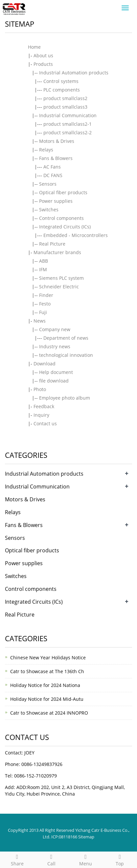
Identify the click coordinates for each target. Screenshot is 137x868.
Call (51, 859)
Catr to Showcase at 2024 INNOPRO (49, 713)
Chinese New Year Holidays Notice (48, 658)
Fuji (43, 312)
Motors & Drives (57, 141)
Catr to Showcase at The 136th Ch (47, 671)
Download (45, 364)
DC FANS (53, 175)
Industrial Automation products (74, 73)
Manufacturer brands (57, 252)
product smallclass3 (65, 107)
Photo (40, 389)
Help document (56, 372)
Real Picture (52, 244)
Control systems (61, 81)
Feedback (44, 406)
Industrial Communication (68, 115)
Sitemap (86, 837)
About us (43, 55)
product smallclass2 (65, 98)
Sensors (48, 184)
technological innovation (66, 355)
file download (54, 381)
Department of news (66, 338)
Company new (55, 329)
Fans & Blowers (56, 158)
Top (120, 859)
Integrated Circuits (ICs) (65, 227)
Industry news (55, 346)
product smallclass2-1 (68, 124)
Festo (45, 304)
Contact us (45, 423)
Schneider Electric (59, 287)
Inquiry (41, 415)
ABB (44, 261)
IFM (43, 269)
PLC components (62, 90)
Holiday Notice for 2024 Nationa (45, 685)
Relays (46, 150)
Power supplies (56, 201)
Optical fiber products (63, 192)
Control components (61, 218)
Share (17, 859)
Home (34, 47)
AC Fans (52, 167)
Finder (46, 295)
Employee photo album (65, 398)
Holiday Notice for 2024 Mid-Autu (47, 699)
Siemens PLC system (61, 278)
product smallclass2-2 (68, 132)
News (40, 321)
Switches (49, 210)
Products (43, 64)
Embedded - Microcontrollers (76, 235)
